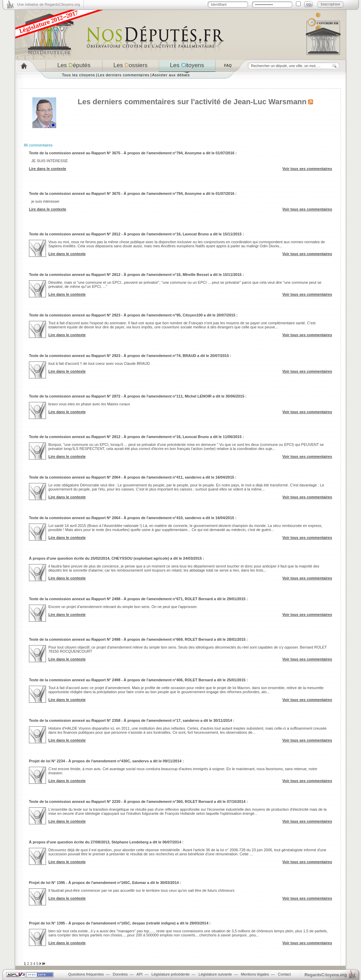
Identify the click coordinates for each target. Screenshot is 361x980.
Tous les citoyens (79, 75)
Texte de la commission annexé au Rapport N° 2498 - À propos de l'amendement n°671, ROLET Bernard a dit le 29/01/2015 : (138, 599)
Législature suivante (215, 974)
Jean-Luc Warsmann (270, 102)
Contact (284, 974)
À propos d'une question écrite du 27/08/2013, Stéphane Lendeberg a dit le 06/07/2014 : (106, 842)
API (140, 974)
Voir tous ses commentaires (307, 169)
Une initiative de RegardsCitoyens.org (49, 4)
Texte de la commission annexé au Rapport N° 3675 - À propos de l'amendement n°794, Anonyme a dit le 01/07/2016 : (133, 153)
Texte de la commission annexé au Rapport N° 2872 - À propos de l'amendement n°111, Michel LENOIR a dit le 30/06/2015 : (138, 396)
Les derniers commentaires (124, 75)
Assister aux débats (171, 75)
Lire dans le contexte (48, 169)
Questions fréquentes (86, 974)
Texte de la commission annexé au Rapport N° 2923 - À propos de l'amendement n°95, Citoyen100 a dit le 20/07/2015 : (133, 315)
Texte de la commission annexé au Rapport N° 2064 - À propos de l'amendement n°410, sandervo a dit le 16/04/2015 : (133, 518)
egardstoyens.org (326, 975)
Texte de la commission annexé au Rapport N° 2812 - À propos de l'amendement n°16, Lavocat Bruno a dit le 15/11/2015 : (136, 234)
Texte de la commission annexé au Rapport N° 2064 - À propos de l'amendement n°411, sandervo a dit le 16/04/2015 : (133, 477)
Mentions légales (255, 974)
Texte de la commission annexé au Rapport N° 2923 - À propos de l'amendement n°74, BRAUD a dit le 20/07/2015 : (130, 356)
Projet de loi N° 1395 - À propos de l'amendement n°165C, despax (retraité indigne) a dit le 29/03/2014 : (120, 923)
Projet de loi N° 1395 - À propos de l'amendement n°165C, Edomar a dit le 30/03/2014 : (105, 883)
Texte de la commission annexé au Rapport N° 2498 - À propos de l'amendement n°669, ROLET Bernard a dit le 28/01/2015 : (138, 639)
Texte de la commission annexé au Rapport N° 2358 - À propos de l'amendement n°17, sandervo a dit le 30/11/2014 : (132, 720)
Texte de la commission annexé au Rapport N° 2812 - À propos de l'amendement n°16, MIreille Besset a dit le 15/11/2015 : (136, 275)
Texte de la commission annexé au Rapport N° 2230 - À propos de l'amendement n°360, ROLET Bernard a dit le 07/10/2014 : (138, 802)
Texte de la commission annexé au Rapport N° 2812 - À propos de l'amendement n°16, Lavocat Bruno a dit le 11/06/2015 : (136, 437)
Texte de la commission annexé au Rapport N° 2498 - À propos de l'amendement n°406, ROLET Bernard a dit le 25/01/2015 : (138, 680)
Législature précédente (171, 974)
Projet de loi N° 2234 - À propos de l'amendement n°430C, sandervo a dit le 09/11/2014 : (106, 761)
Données (120, 974)
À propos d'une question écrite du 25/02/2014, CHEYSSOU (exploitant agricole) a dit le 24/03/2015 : (116, 558)
